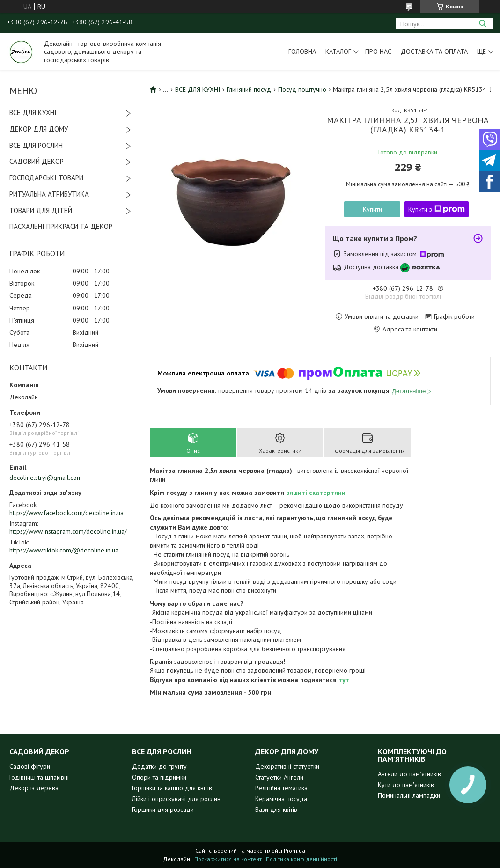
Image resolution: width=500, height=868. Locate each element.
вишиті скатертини (316, 493)
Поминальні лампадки (409, 795)
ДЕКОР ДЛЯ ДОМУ (39, 129)
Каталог (338, 51)
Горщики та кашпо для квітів (172, 788)
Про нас (378, 51)
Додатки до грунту (159, 766)
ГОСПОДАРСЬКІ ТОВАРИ (46, 178)
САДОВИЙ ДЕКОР (37, 161)
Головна (302, 51)
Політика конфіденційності (301, 859)
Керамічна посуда (281, 799)
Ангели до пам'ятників (409, 774)
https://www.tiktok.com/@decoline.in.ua (64, 550)
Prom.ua (294, 850)
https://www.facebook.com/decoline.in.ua (66, 513)
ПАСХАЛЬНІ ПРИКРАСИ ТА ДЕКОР (61, 226)
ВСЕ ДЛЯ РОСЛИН (36, 145)
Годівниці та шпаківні (39, 777)
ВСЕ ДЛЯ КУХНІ (33, 113)
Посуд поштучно (302, 89)
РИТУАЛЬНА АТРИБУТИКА (49, 194)
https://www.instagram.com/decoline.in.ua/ (68, 531)
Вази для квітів (276, 809)
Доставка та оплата (434, 51)
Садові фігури (30, 766)
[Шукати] (482, 24)
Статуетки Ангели (279, 777)
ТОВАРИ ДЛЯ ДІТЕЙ (41, 210)
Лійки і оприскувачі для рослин (176, 799)
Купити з (437, 209)
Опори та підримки (159, 777)
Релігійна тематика (281, 788)
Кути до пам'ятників (406, 785)
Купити (372, 209)
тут (344, 680)
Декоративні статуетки (287, 766)
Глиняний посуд (249, 89)
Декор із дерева (34, 788)
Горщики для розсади (163, 809)
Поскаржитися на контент (228, 859)
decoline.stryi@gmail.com (46, 478)
